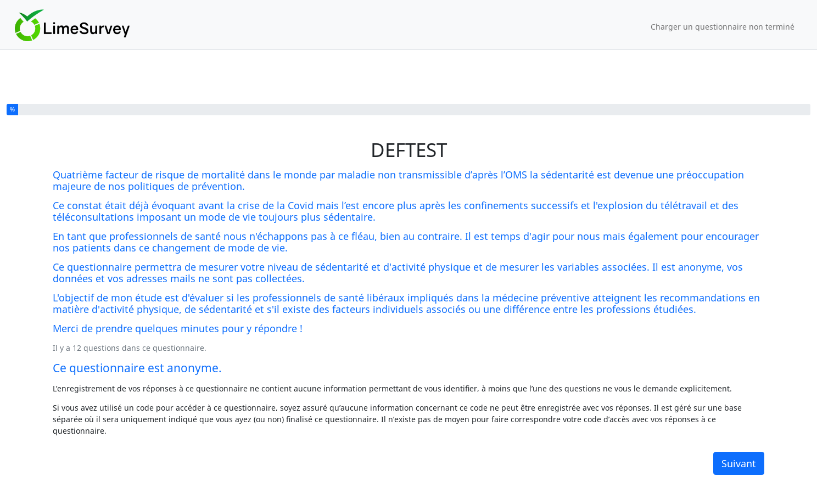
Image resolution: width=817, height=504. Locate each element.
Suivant (739, 463)
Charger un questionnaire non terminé (723, 27)
